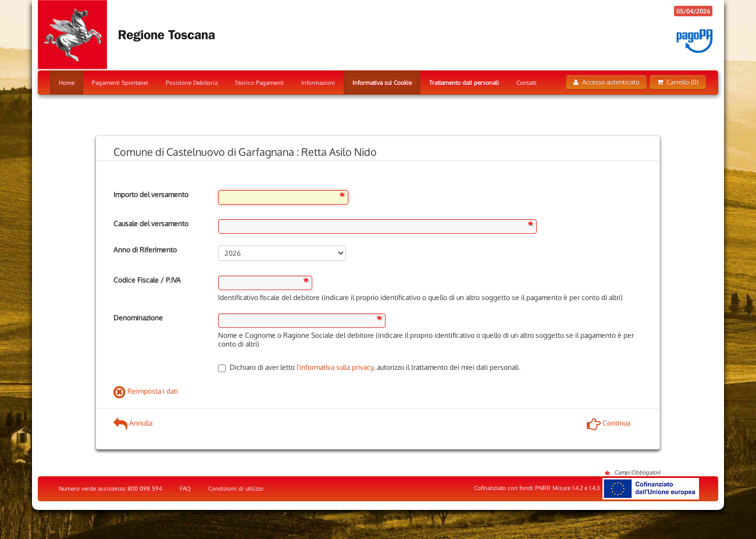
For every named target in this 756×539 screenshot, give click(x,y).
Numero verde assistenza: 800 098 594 (110, 488)
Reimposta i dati (146, 391)
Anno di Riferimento (145, 250)
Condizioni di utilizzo (236, 488)
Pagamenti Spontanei (120, 83)
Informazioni (318, 83)
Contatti (527, 83)
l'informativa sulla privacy (335, 367)
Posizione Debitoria (192, 83)
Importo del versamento (151, 194)
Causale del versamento (151, 224)
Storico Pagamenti (259, 83)
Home (67, 83)
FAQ (185, 488)
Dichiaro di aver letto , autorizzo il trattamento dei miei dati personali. (369, 367)
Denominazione (138, 318)
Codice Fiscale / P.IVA (147, 280)
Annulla (133, 423)
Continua (609, 423)
